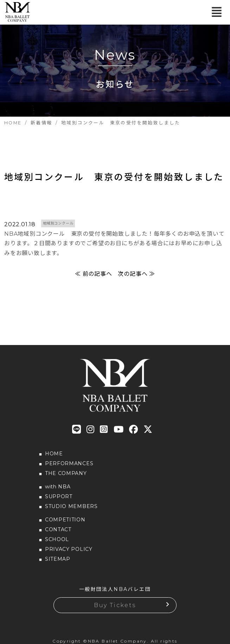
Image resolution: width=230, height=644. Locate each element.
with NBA (58, 487)
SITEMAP (58, 559)
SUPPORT (59, 496)
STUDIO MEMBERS (71, 506)
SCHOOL (57, 539)
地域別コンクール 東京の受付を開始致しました (114, 177)
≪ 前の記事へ (94, 274)
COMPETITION (65, 520)
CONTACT (58, 529)
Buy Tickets (115, 605)
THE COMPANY (66, 473)
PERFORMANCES (69, 463)
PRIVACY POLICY (69, 549)
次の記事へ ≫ (136, 274)
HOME (54, 454)
